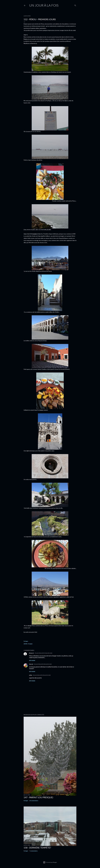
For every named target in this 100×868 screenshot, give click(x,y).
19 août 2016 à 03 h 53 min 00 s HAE (43, 653)
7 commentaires (33, 851)
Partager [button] (26, 641)
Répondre (32, 660)
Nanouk (31, 664)
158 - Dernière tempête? (37, 848)
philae (31, 675)
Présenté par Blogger (50, 862)
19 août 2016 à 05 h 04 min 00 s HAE (43, 664)
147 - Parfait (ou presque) (38, 797)
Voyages (30, 644)
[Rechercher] (75, 5)
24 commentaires (34, 801)
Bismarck (31, 653)
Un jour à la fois (44, 5)
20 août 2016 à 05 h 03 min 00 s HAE (42, 675)
